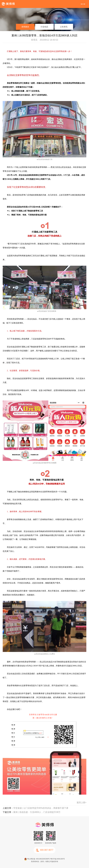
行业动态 (44, 27)
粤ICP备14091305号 (58, 859)
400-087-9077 (45, 850)
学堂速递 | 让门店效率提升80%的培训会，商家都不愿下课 (41, 808)
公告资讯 (64, 27)
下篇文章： (8, 812)
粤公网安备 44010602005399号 (37, 859)
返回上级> (81, 802)
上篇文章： (8, 808)
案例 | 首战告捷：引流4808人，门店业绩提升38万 (37, 812)
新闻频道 (25, 27)
